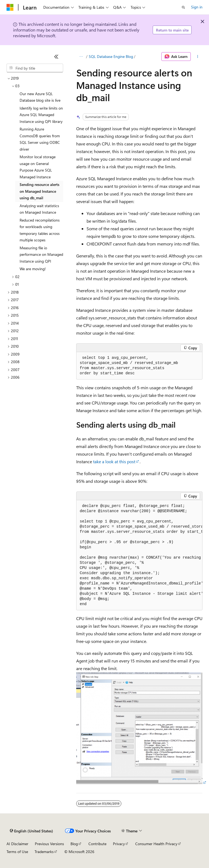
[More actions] (198, 57)
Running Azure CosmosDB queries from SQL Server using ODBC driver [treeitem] (40, 139)
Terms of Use (17, 852)
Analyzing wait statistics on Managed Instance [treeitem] (39, 209)
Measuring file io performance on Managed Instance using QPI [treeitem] (41, 254)
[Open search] (183, 7)
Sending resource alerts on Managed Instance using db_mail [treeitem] (39, 191)
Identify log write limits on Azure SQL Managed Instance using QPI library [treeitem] (41, 115)
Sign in (197, 7)
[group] (139, 555)
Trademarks (44, 852)
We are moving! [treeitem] (33, 269)
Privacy (119, 844)
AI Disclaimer (17, 844)
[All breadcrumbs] (81, 57)
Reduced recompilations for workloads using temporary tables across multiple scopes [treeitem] (40, 230)
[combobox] (35, 68)
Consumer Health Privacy (156, 844)
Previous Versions (49, 844)
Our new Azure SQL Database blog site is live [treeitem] (40, 97)
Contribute (97, 844)
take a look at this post (114, 461)
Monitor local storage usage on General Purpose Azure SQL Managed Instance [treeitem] (38, 167)
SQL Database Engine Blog (111, 56)
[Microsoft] (10, 7)
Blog (74, 844)
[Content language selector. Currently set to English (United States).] (31, 831)
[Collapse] (56, 57)
